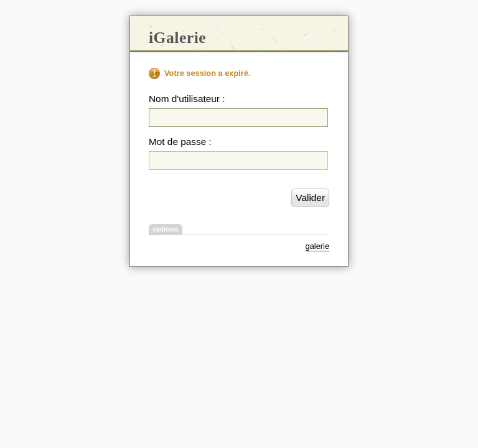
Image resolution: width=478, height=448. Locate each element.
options (166, 229)
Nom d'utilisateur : (187, 99)
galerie (317, 246)
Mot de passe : (180, 142)
